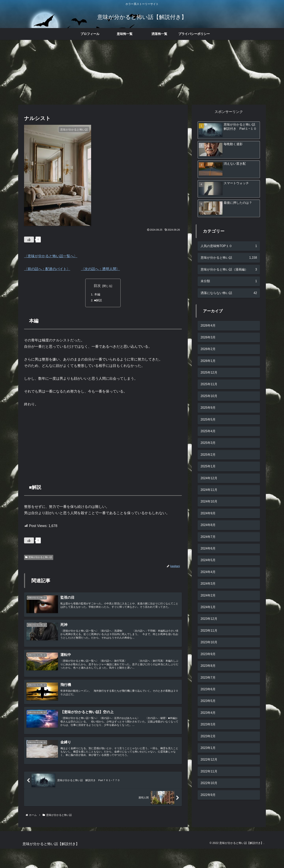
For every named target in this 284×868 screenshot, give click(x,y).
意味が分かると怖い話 (39, 558)
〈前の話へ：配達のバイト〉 (47, 269)
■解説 (99, 301)
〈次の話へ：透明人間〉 (100, 269)
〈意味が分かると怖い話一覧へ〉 (51, 256)
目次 (97, 286)
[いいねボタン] (29, 240)
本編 (98, 295)
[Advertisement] (142, 72)
